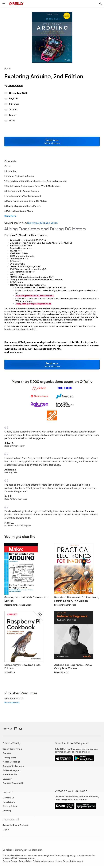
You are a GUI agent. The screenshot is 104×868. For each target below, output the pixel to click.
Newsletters (9, 802)
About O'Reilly (11, 743)
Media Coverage (11, 762)
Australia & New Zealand (15, 825)
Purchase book (12, 703)
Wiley (12, 120)
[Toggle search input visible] (100, 4)
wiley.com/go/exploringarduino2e (34, 304)
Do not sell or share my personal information (22, 850)
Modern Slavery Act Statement (69, 861)
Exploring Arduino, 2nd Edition (42, 223)
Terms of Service (10, 861)
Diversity (7, 779)
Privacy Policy (10, 806)
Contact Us (8, 798)
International (11, 819)
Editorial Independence (43, 861)
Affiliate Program (12, 770)
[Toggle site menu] (4, 4)
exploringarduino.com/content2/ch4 (35, 296)
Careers (7, 753)
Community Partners (13, 766)
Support (8, 792)
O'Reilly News (10, 757)
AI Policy (7, 811)
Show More (10, 216)
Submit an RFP (10, 775)
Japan (6, 829)
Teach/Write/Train (12, 749)
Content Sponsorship (13, 783)
